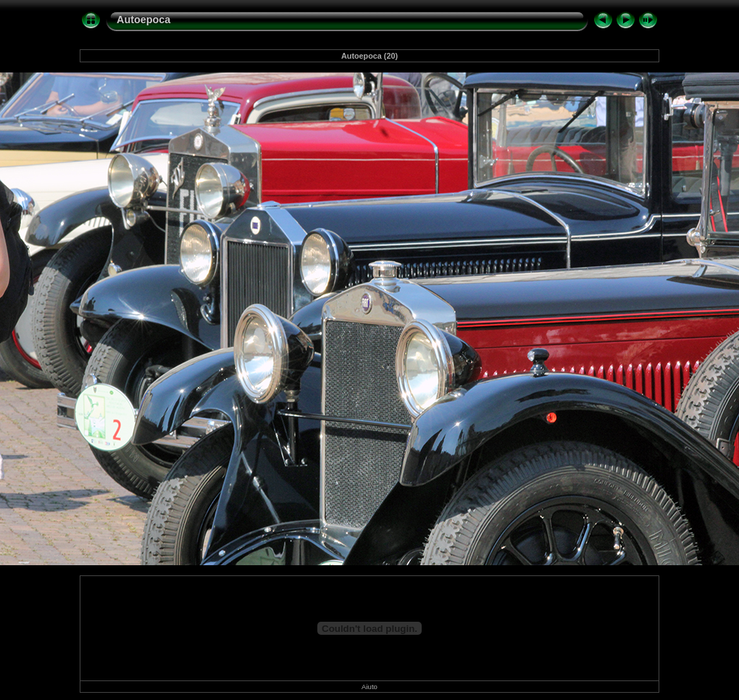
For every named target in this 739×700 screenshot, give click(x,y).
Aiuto (369, 687)
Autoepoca (143, 20)
